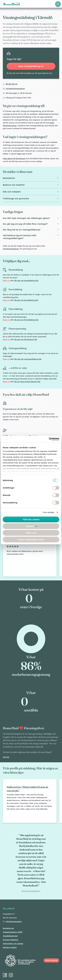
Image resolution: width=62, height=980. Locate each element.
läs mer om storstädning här (26, 300)
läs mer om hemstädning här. (26, 281)
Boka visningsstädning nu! (31, 66)
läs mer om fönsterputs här (26, 339)
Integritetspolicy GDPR (13, 932)
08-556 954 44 (12, 84)
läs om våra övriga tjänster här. (27, 382)
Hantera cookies (10, 947)
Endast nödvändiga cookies (31, 539)
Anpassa (31, 526)
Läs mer (6, 757)
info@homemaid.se (11, 249)
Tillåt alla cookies (31, 519)
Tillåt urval (31, 533)
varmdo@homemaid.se (15, 89)
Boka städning (51, 960)
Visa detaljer (49, 512)
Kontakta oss (8, 928)
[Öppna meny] (58, 4)
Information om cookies (13, 944)
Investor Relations (11, 940)
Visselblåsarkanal (10, 936)
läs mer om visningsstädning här (28, 359)
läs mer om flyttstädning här (26, 320)
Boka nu (6, 281)
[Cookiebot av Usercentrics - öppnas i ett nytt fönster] (49, 439)
